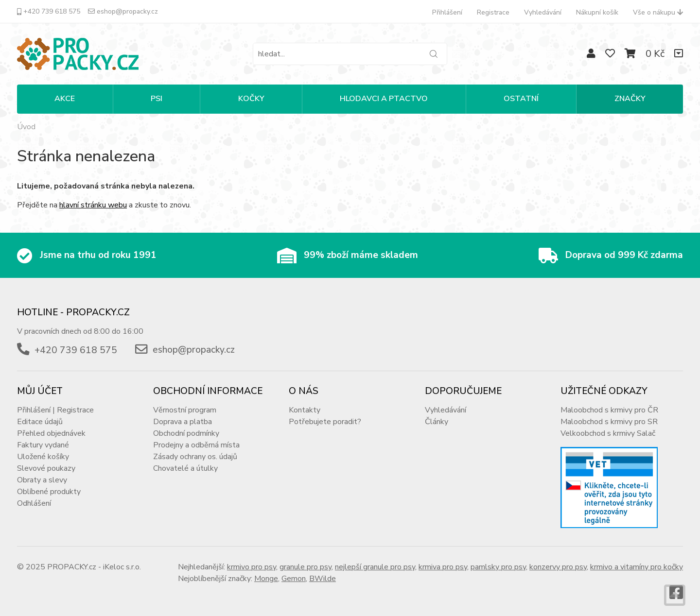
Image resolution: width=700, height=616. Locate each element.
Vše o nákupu (658, 12)
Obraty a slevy (42, 480)
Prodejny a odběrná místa (196, 445)
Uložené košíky (43, 457)
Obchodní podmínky (186, 433)
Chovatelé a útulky (185, 468)
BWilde (323, 579)
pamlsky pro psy (498, 567)
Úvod (26, 127)
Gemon (294, 579)
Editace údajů (40, 422)
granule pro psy (306, 567)
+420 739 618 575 (49, 11)
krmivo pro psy (252, 567)
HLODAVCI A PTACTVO (384, 99)
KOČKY (251, 99)
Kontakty (305, 410)
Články (437, 422)
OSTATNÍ (521, 99)
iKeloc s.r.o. (122, 567)
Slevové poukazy (46, 468)
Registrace (493, 12)
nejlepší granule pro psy (375, 567)
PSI (157, 99)
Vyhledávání (543, 12)
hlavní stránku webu (93, 205)
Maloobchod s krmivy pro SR (609, 422)
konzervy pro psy (558, 567)
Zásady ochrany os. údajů (195, 457)
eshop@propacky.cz (123, 11)
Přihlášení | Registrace (55, 410)
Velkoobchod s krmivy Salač (608, 433)
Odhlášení (34, 503)
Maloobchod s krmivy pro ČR (609, 410)
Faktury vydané (43, 445)
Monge (266, 579)
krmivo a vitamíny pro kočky (637, 567)
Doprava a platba (183, 422)
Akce (65, 99)
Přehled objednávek (51, 433)
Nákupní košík (597, 12)
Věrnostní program (185, 410)
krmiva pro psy (443, 567)
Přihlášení (447, 12)
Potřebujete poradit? (325, 422)
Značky (630, 99)
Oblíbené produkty (49, 492)
